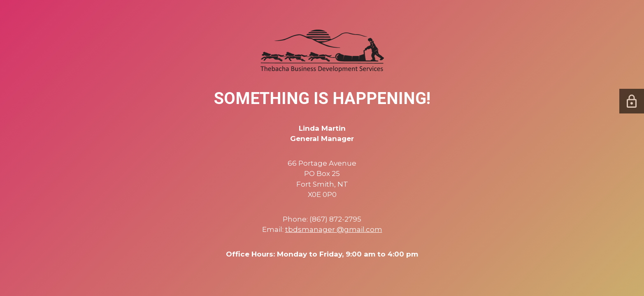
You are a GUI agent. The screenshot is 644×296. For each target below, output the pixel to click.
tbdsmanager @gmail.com (334, 229)
